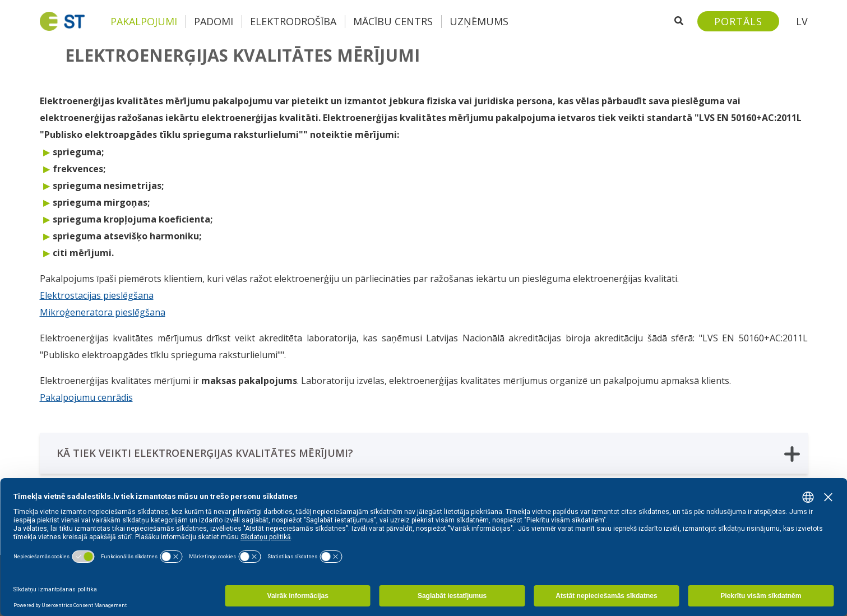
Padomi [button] (214, 21)
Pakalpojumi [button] (144, 21)
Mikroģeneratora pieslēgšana (103, 312)
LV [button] (802, 21)
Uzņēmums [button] (479, 21)
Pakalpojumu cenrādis (86, 397)
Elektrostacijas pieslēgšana (97, 295)
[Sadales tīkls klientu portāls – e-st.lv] (738, 21)
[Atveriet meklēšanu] (679, 21)
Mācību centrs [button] (393, 21)
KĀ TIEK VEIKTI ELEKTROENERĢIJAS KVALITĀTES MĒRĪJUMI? (428, 454)
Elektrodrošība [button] (293, 21)
